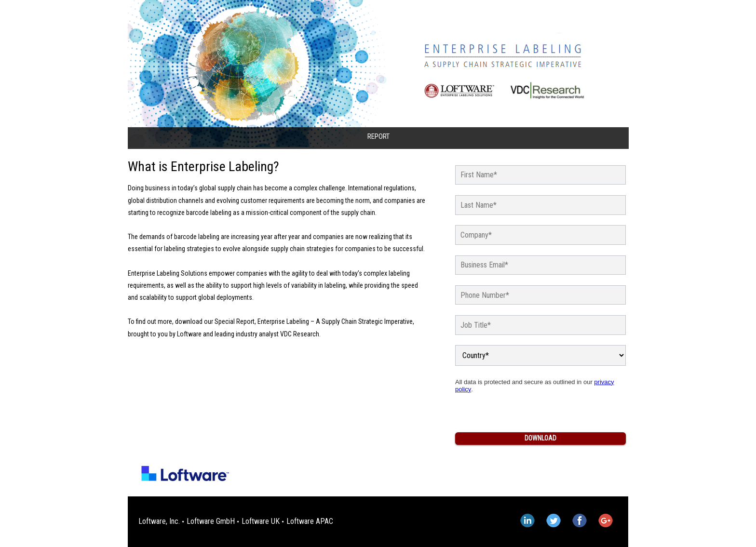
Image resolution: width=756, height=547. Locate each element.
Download (540, 438)
